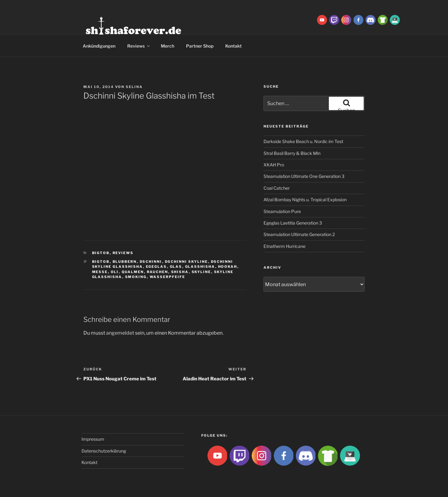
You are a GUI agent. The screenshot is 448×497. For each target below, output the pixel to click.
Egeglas (156, 267)
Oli (115, 272)
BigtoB (101, 253)
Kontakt (233, 46)
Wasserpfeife (168, 277)
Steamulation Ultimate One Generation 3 (304, 176)
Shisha (180, 272)
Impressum (93, 439)
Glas (176, 267)
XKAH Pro (274, 165)
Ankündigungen (99, 46)
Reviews (139, 46)
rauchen (158, 272)
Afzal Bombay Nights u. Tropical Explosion (305, 200)
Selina (134, 87)
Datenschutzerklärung (104, 451)
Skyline (201, 272)
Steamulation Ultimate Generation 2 (299, 234)
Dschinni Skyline (187, 262)
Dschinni (151, 262)
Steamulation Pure (282, 211)
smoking (136, 277)
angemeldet (120, 333)
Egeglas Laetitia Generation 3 (293, 223)
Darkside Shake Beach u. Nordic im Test (303, 141)
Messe (100, 272)
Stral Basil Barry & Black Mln (292, 153)
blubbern (125, 262)
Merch (168, 46)
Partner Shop (200, 46)
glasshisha (200, 267)
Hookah (228, 267)
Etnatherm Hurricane (285, 246)
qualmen (133, 272)
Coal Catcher (277, 188)
